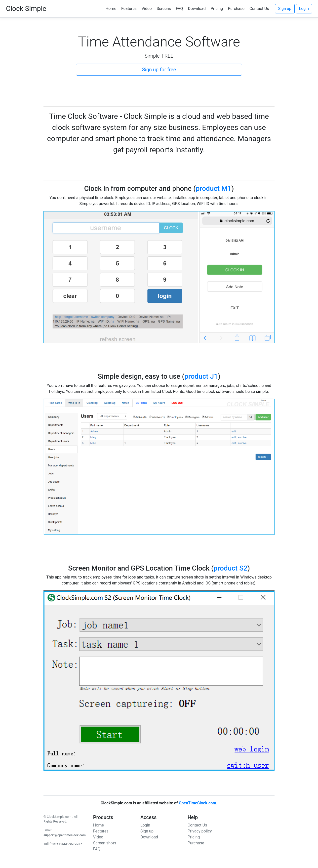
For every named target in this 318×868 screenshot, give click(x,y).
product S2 (231, 568)
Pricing (217, 9)
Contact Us (259, 9)
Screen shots (105, 843)
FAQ (179, 9)
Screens (164, 9)
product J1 (201, 376)
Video (147, 9)
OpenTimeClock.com (197, 803)
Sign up (285, 9)
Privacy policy (200, 831)
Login (304, 9)
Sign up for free (159, 70)
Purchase (236, 9)
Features (129, 9)
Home (111, 9)
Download (197, 9)
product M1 (214, 188)
